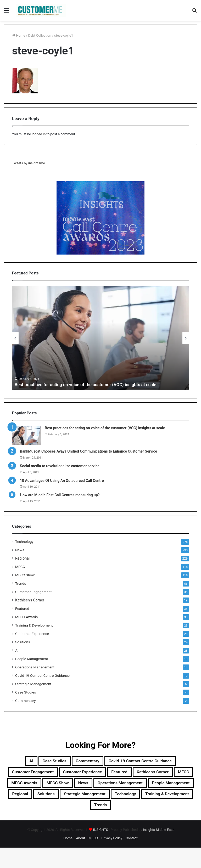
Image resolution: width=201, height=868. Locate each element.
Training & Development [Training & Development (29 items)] (151, 812)
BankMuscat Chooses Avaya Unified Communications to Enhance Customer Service (88, 451)
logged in (39, 134)
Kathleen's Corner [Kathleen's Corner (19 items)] (35, 787)
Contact (132, 858)
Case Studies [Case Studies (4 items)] (42, 762)
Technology (24, 542)
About (80, 858)
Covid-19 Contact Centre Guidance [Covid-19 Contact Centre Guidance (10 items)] (149, 762)
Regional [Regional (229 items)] (148, 799)
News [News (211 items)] (180, 787)
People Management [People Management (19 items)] (103, 799)
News (20, 550)
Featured (22, 608)
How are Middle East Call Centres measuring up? (60, 495)
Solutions (23, 642)
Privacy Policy (112, 858)
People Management (32, 659)
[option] (100, 338)
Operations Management (35, 667)
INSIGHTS (100, 850)
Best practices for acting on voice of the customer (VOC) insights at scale (92, 384)
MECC (20, 567)
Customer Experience (32, 634)
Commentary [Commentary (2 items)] (83, 762)
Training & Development (34, 625)
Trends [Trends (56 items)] (100, 825)
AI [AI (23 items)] (14, 762)
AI (17, 650)
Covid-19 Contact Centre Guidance (42, 675)
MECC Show (25, 575)
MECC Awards (26, 617)
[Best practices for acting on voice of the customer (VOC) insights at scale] (26, 435)
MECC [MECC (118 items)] (73, 787)
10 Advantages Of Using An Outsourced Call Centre (62, 481)
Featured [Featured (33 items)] (163, 774)
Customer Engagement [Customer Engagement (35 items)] (55, 774)
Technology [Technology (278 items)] (99, 812)
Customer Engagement (33, 592)
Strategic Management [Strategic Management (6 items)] (48, 812)
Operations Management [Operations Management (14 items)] (39, 799)
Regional (22, 558)
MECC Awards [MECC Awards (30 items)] (107, 787)
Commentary (25, 701)
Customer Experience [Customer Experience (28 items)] (117, 774)
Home (19, 35)
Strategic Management (33, 684)
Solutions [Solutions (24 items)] (180, 799)
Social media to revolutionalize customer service (60, 466)
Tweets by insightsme (29, 163)
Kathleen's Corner (30, 600)
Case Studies (26, 692)
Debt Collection (40, 35)
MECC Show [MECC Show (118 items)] (149, 787)
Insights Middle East (158, 850)
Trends (21, 583)
